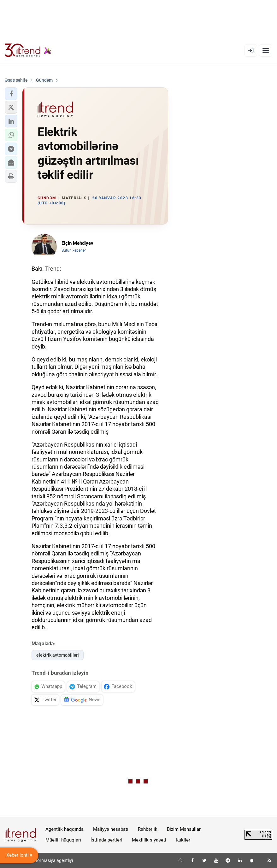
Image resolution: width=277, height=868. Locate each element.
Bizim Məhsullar (184, 829)
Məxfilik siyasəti (149, 840)
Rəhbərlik (148, 829)
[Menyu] (266, 50)
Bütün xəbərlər (74, 250)
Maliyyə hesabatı (111, 829)
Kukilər (183, 840)
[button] (11, 94)
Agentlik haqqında (65, 829)
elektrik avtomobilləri (58, 655)
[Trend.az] (28, 50)
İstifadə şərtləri (106, 840)
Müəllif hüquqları (63, 840)
